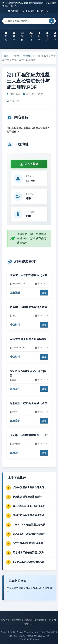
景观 (47, 36)
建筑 (14, 36)
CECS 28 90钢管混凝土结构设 (29, 525)
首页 (6, 36)
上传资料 (51, 620)
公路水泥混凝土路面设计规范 (28, 487)
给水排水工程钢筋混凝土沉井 (28, 553)
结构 (31, 36)
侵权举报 (17, 620)
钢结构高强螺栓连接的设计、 (28, 497)
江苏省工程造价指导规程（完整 (28, 275)
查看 (44, 293)
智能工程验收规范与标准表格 (28, 515)
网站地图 (40, 620)
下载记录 (28, 11)
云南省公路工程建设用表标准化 (28, 339)
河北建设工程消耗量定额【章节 (28, 403)
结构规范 (28, 56)
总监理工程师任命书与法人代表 (28, 307)
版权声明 (5, 620)
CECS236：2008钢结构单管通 (29, 534)
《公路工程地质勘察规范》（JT (29, 435)
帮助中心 (29, 624)
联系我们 (28, 620)
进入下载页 (29, 164)
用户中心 (42, 11)
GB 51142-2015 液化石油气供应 (28, 373)
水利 (22, 36)
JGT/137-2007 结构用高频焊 (28, 543)
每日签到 (13, 11)
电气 (39, 36)
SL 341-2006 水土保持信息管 (29, 562)
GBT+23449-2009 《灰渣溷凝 (29, 506)
